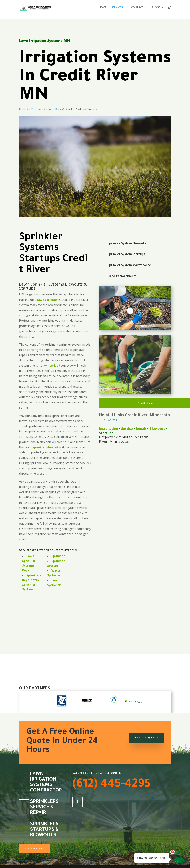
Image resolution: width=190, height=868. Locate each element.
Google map (110, 419)
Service (127, 428)
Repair (141, 428)
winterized (52, 366)
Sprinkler (58, 556)
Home (23, 109)
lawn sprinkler (48, 300)
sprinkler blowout (46, 447)
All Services (34, 849)
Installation (109, 428)
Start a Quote (147, 738)
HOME (103, 7)
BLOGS (156, 7)
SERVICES (117, 7)
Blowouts (157, 428)
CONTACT (137, 7)
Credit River (54, 109)
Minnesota (37, 109)
